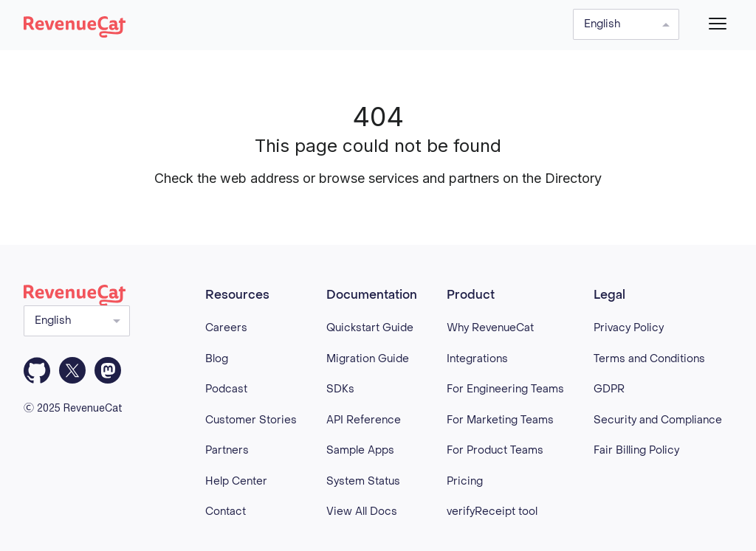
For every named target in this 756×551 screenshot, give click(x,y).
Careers (226, 328)
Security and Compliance (658, 420)
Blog (217, 359)
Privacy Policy (629, 328)
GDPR (609, 389)
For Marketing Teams (500, 420)
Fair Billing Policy (636, 450)
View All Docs (362, 512)
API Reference (364, 420)
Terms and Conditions (649, 359)
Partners (227, 450)
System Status (363, 481)
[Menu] (718, 24)
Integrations (477, 359)
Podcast (226, 389)
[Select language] (626, 24)
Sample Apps (360, 450)
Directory (573, 178)
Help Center (236, 481)
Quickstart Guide (370, 328)
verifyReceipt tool (492, 512)
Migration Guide (368, 359)
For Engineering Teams (505, 389)
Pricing (465, 481)
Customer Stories (251, 420)
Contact (226, 512)
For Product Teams (495, 450)
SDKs (340, 389)
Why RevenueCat (490, 328)
